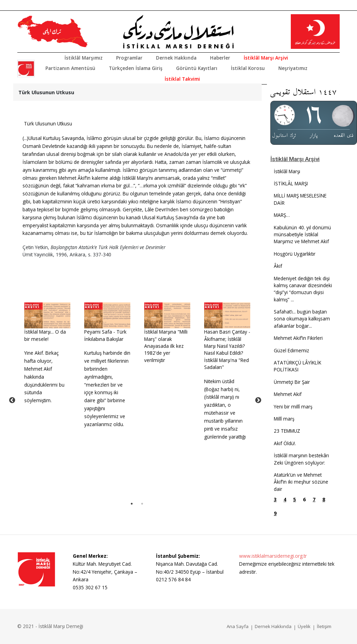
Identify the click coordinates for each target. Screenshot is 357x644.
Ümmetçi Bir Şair (292, 382)
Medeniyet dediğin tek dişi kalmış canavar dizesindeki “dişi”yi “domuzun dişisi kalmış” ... (303, 289)
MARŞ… (282, 215)
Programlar (129, 58)
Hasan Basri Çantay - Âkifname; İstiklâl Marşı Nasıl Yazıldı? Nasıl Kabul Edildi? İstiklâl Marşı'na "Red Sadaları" (227, 349)
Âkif (278, 266)
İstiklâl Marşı (287, 171)
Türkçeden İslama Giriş (136, 68)
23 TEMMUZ (287, 431)
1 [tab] (132, 504)
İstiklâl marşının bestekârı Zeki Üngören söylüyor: (301, 459)
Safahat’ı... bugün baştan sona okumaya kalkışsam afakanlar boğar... (302, 319)
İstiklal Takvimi (182, 79)
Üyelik (304, 626)
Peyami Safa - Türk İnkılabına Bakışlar (105, 335)
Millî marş (284, 419)
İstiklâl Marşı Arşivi (266, 58)
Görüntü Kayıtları (197, 68)
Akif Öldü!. (285, 443)
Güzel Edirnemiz (291, 350)
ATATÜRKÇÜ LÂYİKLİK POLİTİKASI (298, 366)
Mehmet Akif (288, 394)
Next (258, 400)
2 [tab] (142, 504)
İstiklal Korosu (248, 68)
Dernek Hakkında (176, 58)
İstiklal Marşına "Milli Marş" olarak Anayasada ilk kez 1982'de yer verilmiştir (166, 346)
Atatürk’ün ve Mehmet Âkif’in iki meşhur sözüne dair (301, 482)
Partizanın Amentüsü (70, 68)
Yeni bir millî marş (293, 407)
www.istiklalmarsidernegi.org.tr (273, 556)
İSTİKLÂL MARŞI (291, 183)
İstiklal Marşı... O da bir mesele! (45, 335)
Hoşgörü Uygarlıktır (295, 254)
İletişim (324, 626)
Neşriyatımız (293, 68)
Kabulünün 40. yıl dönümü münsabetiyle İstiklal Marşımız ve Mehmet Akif (302, 235)
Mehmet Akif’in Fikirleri (298, 338)
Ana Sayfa (238, 626)
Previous (12, 400)
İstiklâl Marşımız (84, 58)
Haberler (220, 58)
